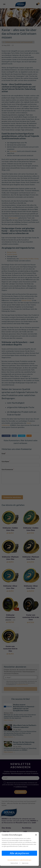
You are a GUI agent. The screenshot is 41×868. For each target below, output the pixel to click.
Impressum (25, 863)
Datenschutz (14, 863)
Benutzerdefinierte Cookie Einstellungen (19, 860)
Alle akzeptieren (19, 853)
